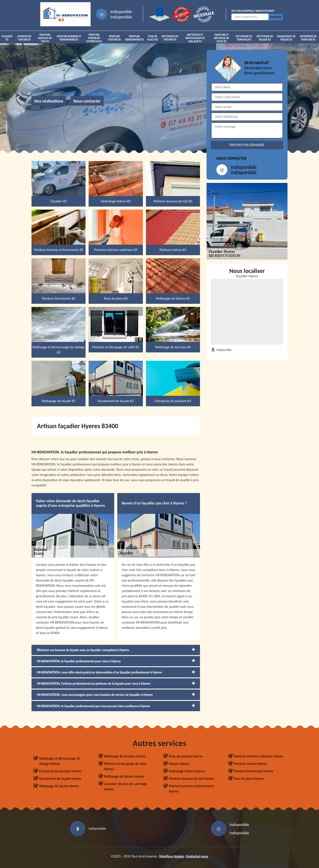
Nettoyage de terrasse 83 (244, 38)
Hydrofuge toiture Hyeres (187, 771)
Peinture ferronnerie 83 (134, 38)
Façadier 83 (7, 38)
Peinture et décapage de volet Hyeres (125, 766)
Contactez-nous (197, 856)
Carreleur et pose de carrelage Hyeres (126, 786)
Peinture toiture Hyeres (250, 764)
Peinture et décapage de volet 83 (221, 38)
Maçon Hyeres (179, 764)
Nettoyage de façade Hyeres (59, 786)
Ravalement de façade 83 (286, 38)
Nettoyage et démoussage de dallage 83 (195, 38)
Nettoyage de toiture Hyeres (124, 776)
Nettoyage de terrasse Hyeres (125, 756)
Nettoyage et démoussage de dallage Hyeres (60, 761)
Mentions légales (172, 856)
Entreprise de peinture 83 (308, 38)
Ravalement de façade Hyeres (60, 779)
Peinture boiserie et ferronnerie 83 (69, 38)
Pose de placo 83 (152, 38)
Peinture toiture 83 (114, 38)
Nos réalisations (49, 101)
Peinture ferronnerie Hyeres (254, 771)
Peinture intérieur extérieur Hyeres (259, 756)
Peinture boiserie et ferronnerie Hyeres (191, 789)
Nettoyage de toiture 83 (170, 38)
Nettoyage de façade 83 (265, 38)
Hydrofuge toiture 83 (24, 38)
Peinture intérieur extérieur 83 (94, 38)
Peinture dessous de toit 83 (45, 38)
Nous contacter (87, 101)
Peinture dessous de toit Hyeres (191, 779)
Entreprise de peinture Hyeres (60, 771)
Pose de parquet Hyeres (186, 756)
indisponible (121, 12)
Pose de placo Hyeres (249, 779)
